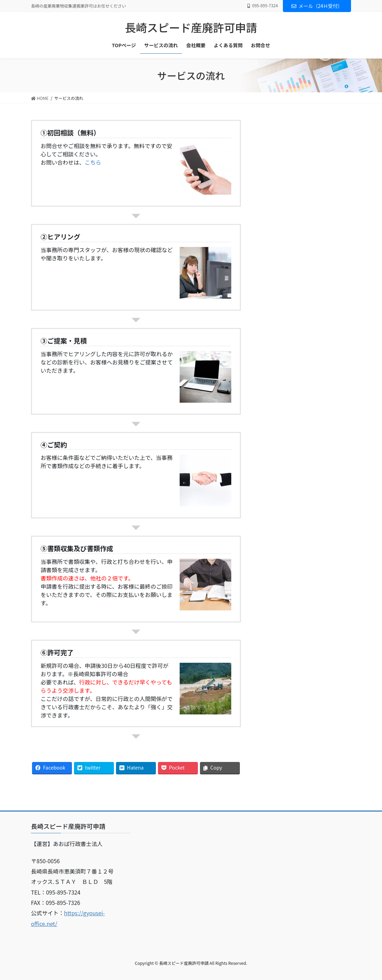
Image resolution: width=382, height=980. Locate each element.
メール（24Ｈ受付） (317, 6)
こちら (93, 162)
